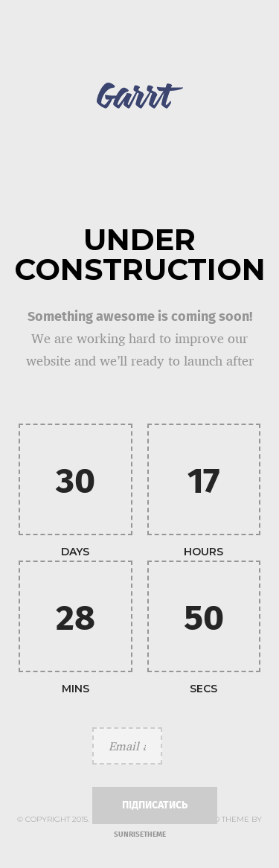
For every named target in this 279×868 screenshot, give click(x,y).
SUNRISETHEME (140, 835)
